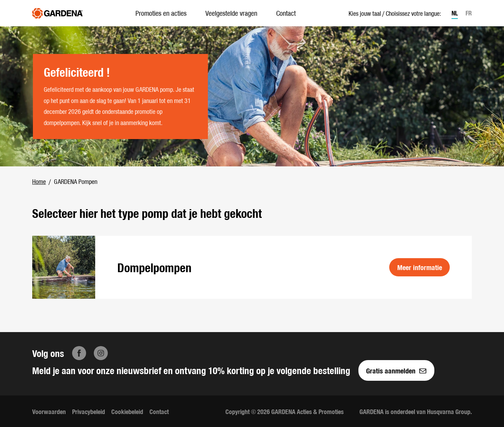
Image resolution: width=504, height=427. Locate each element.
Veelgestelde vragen (231, 13)
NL (455, 13)
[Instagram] (101, 353)
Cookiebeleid (127, 411)
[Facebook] (79, 353)
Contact (286, 13)
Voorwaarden (49, 411)
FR (469, 13)
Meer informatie (420, 267)
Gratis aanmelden (396, 370)
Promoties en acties (161, 13)
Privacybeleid (89, 411)
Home (39, 181)
